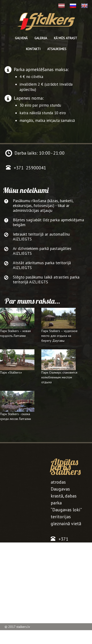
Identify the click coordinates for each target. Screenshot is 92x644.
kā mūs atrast (66, 38)
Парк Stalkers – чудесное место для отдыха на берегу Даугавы (59, 336)
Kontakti (33, 49)
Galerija (41, 38)
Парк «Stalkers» (11, 372)
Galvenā (21, 38)
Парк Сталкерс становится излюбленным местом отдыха (59, 377)
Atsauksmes (57, 49)
